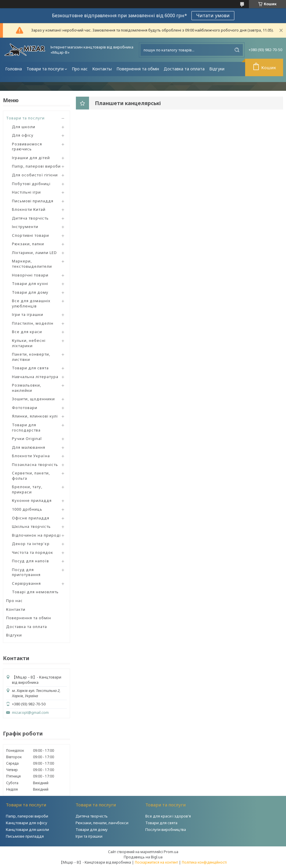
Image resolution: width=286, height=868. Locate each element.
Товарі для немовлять (35, 592)
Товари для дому (30, 292)
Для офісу (23, 135)
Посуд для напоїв (30, 561)
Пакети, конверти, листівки (31, 357)
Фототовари (25, 408)
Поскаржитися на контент (156, 862)
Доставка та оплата (184, 69)
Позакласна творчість (35, 465)
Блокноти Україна (31, 456)
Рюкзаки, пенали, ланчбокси (102, 823)
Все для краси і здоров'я (168, 816)
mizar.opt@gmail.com (30, 713)
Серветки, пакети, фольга (31, 476)
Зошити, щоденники (33, 399)
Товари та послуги (45, 69)
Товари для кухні (30, 283)
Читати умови (213, 15)
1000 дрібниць (27, 509)
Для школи (24, 127)
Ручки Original (27, 439)
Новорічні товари (30, 275)
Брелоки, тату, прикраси (27, 489)
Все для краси (27, 332)
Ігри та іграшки (28, 314)
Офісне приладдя (31, 518)
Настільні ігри (26, 192)
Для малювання (29, 447)
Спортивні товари (30, 235)
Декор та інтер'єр (31, 544)
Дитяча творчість (30, 218)
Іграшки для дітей (31, 158)
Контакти (16, 609)
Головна (14, 69)
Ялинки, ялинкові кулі (35, 416)
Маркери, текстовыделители (32, 264)
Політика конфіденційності (204, 862)
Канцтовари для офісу (27, 823)
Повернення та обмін (138, 69)
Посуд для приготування (26, 572)
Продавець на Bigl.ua (143, 857)
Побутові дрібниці (31, 184)
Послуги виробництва (166, 829)
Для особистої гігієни (35, 175)
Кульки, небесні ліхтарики (29, 343)
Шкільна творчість (31, 526)
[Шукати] (237, 50)
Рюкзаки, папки (28, 244)
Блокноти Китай (29, 209)
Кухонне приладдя (32, 500)
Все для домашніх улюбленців (31, 303)
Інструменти (25, 227)
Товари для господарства (26, 427)
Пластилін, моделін (33, 323)
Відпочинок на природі (36, 535)
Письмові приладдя (33, 201)
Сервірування (26, 583)
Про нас (80, 69)
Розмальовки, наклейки (27, 388)
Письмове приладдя (25, 836)
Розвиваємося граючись (27, 147)
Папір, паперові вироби (36, 166)
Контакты (102, 69)
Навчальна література (35, 377)
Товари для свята (30, 368)
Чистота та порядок (33, 552)
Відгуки (217, 69)
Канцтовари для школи (27, 829)
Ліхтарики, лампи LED (34, 253)
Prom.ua (171, 852)
